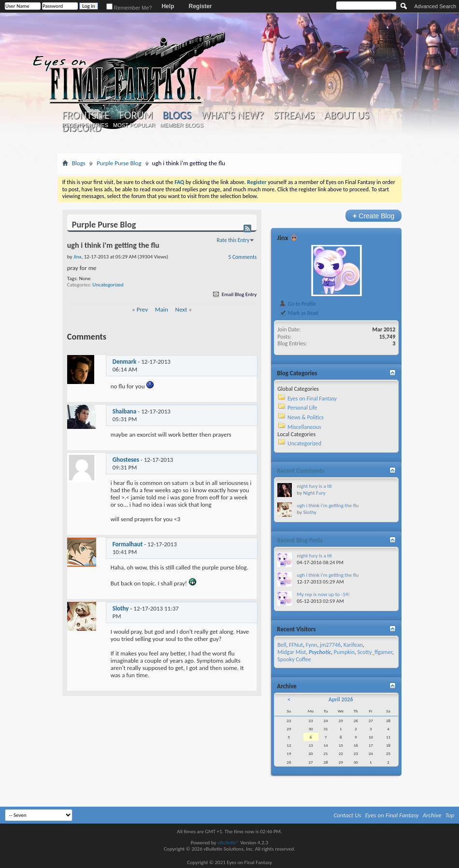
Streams (294, 115)
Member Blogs (181, 125)
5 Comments (243, 257)
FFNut (296, 645)
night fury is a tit (314, 486)
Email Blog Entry (234, 294)
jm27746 (330, 645)
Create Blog (374, 216)
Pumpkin (344, 652)
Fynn (312, 645)
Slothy (121, 608)
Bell (282, 645)
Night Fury (314, 493)
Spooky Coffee (294, 659)
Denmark (125, 362)
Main (162, 309)
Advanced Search (435, 6)
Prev (142, 309)
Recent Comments (301, 471)
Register (200, 6)
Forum (136, 115)
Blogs (177, 115)
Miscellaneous (304, 427)
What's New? (232, 115)
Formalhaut (128, 544)
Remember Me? (129, 8)
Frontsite (86, 115)
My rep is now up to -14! (323, 594)
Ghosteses (126, 460)
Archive (432, 815)
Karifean (353, 645)
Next (181, 309)
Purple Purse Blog (119, 163)
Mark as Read (298, 313)
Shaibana (125, 411)
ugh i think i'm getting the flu (328, 505)
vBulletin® (228, 843)
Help (168, 6)
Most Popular (134, 125)
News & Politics (306, 417)
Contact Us (348, 815)
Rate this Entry (233, 240)
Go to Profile (297, 304)
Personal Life (302, 408)
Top (450, 815)
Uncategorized (108, 285)
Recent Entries (85, 125)
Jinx (282, 238)
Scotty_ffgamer (374, 652)
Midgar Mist (292, 652)
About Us (347, 115)
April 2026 (341, 699)
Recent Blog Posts (300, 540)
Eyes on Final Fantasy (312, 398)
